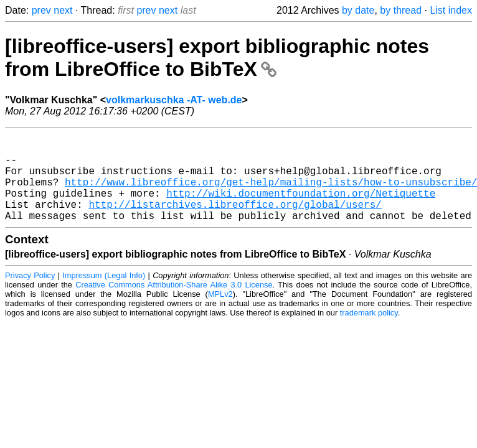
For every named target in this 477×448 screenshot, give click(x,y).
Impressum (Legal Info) (104, 295)
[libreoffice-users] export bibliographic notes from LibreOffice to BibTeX (217, 58)
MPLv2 (220, 314)
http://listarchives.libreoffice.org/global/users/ (235, 222)
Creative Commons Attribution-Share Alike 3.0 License (174, 305)
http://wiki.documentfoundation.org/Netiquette (301, 208)
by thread (401, 10)
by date (358, 10)
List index (451, 10)
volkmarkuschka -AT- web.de (174, 100)
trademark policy (369, 333)
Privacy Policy (30, 295)
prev (41, 10)
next (63, 10)
